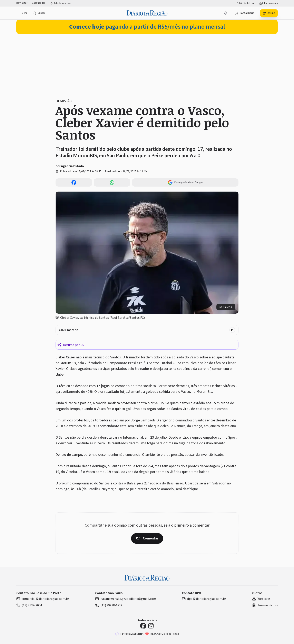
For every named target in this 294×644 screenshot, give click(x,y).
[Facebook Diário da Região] (143, 626)
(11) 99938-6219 (109, 605)
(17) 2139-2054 (29, 605)
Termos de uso (265, 605)
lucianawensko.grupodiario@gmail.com (126, 599)
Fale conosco (268, 3)
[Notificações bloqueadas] (226, 13)
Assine (269, 13)
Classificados (38, 3)
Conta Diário (245, 13)
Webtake (261, 599)
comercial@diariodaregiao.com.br (43, 599)
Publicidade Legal (246, 3)
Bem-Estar (22, 3)
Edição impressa (60, 3)
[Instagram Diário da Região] (151, 626)
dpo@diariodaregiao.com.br (204, 599)
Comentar (147, 538)
